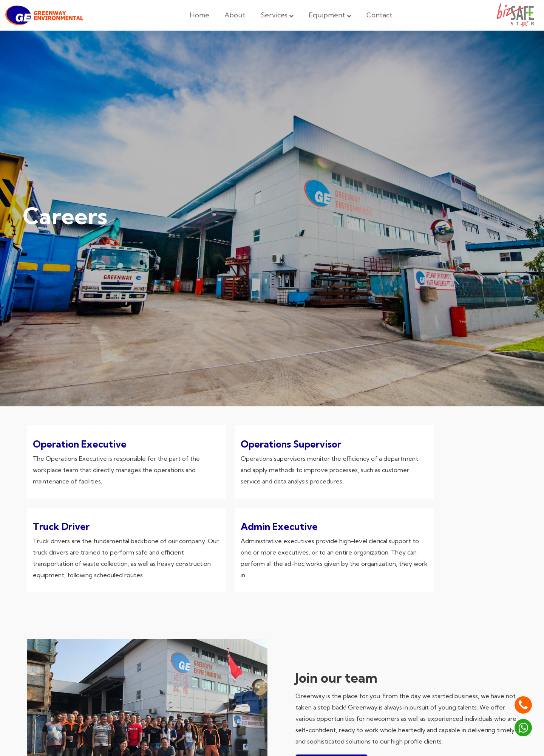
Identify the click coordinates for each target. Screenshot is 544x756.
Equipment (330, 15)
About (235, 15)
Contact (379, 15)
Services (277, 15)
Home (199, 15)
